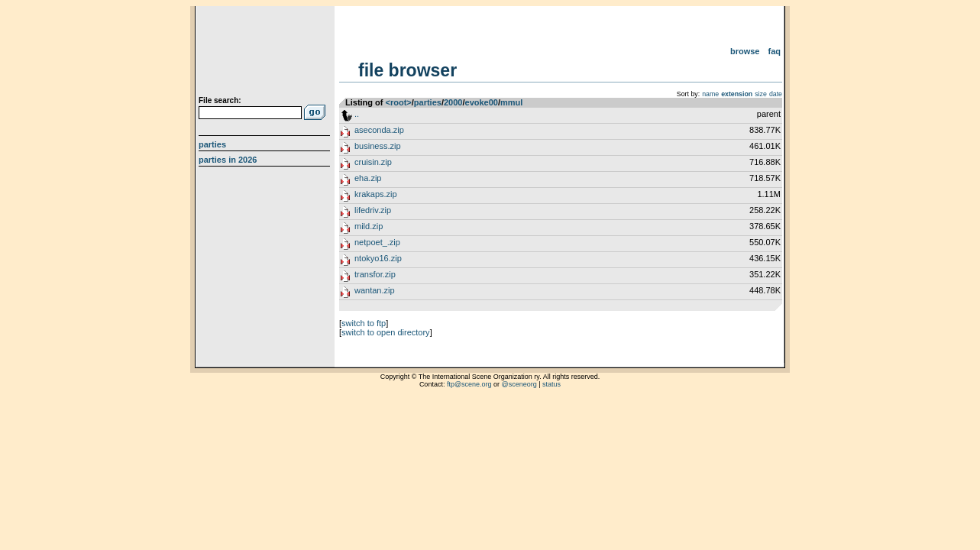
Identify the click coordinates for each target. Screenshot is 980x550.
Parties (212, 144)
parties (428, 102)
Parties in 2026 (228, 160)
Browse (745, 51)
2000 (453, 102)
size (761, 94)
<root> (399, 102)
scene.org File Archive (266, 53)
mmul (511, 102)
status (551, 384)
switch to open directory (386, 332)
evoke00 (482, 102)
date (776, 94)
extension (737, 94)
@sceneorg (519, 384)
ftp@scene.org (469, 384)
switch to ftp (364, 323)
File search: (220, 100)
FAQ (775, 51)
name (710, 94)
